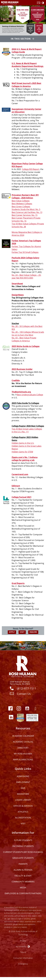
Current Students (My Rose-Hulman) (23, 852)
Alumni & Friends (23, 870)
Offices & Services (23, 806)
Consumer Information (23, 958)
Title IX (23, 952)
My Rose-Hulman (23, 754)
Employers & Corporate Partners (23, 893)
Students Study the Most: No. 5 (26, 209)
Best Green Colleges (21, 207)
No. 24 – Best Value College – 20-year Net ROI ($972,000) (26, 276)
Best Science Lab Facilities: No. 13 (27, 212)
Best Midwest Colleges (22, 204)
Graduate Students (23, 858)
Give (23, 788)
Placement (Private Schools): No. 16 (26, 219)
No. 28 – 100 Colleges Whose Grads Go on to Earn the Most (28, 333)
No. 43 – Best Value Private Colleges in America (24, 339)
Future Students (23, 840)
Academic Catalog (23, 742)
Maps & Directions (23, 760)
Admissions (23, 776)
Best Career (17, 218)
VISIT (22, 632)
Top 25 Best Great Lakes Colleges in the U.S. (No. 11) (27, 430)
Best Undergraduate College (30, 395)
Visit (23, 824)
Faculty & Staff (23, 876)
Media (23, 887)
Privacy (23, 941)
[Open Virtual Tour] (23, 646)
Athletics (23, 812)
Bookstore (23, 794)
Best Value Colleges (21, 201)
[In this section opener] (23, 39)
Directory (23, 748)
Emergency (23, 964)
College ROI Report (31, 169)
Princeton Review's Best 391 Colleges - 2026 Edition (25, 196)
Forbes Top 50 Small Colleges (25, 252)
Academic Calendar (23, 736)
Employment (23, 782)
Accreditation (23, 818)
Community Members (23, 882)
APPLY (12, 632)
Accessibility (21, 946)
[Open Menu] (39, 3)
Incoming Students (23, 846)
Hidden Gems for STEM (22, 452)
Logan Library (23, 800)
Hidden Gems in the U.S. (23, 443)
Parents (23, 864)
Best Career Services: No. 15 (25, 215)
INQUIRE (33, 632)
